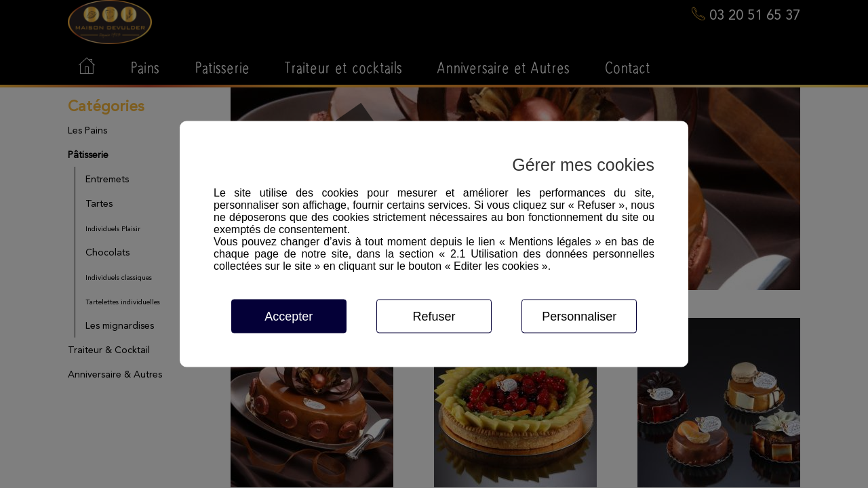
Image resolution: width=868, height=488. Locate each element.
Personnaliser (579, 317)
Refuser (434, 317)
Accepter (289, 317)
